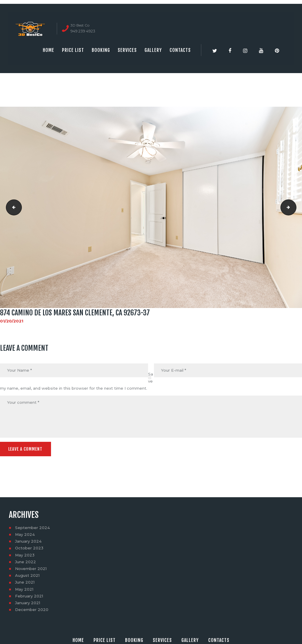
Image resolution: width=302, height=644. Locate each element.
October (29, 547)
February (29, 595)
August (27, 575)
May (25, 534)
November (31, 568)
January (28, 541)
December (32, 609)
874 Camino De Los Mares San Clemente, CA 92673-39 (294, 207)
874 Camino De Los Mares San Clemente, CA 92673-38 (12, 207)
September (32, 527)
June (26, 561)
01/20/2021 (12, 321)
